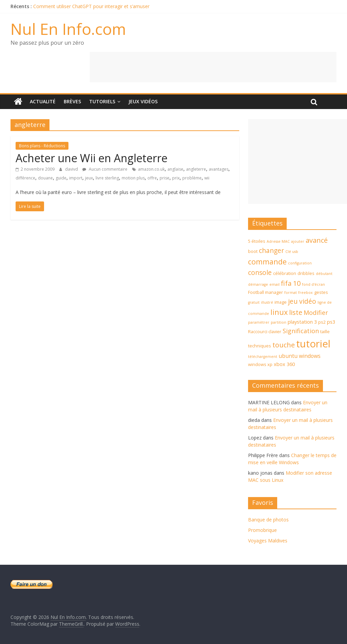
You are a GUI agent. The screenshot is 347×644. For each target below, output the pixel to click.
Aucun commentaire (105, 169)
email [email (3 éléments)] (274, 284)
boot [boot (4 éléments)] (253, 251)
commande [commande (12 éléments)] (267, 262)
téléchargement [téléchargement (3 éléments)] (263, 357)
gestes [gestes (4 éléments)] (321, 292)
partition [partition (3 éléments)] (279, 322)
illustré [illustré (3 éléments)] (267, 302)
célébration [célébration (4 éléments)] (285, 273)
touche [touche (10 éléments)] (284, 345)
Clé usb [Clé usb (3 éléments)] (292, 252)
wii (207, 178)
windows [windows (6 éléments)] (310, 356)
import (76, 178)
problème (192, 178)
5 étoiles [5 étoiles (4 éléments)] (257, 241)
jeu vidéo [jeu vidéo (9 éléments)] (302, 301)
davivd (72, 169)
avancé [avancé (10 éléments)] (317, 240)
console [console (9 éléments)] (260, 273)
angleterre (196, 169)
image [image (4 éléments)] (281, 302)
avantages (219, 169)
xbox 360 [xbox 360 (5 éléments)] (284, 364)
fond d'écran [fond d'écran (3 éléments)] (313, 284)
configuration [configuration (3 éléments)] (300, 263)
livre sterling (107, 178)
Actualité (43, 101)
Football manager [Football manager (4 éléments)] (266, 292)
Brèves (72, 101)
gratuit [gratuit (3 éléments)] (254, 302)
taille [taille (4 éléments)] (325, 331)
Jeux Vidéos (143, 101)
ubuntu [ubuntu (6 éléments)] (288, 356)
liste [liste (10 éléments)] (296, 312)
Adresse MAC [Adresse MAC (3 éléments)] (278, 241)
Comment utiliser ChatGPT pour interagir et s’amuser (91, 6)
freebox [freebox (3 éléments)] (305, 293)
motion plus (133, 178)
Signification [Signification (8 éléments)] (301, 331)
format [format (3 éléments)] (291, 293)
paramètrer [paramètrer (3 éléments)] (259, 322)
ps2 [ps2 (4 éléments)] (322, 322)
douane (45, 178)
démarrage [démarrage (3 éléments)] (258, 284)
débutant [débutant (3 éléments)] (324, 274)
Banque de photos (268, 520)
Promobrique (262, 530)
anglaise (175, 169)
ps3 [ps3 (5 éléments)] (331, 322)
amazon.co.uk (151, 169)
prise (165, 178)
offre (152, 178)
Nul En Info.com (68, 29)
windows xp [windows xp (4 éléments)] (260, 364)
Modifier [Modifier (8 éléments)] (316, 313)
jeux (89, 178)
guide (61, 178)
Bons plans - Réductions (42, 146)
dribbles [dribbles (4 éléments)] (306, 273)
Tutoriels (102, 101)
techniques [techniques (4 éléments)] (260, 346)
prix (176, 178)
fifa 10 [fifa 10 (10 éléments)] (291, 283)
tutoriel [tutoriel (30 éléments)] (313, 344)
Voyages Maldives (268, 541)
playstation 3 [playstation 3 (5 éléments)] (302, 322)
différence (25, 178)
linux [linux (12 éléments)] (279, 312)
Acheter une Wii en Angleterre (91, 158)
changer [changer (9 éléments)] (271, 251)
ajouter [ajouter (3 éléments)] (298, 241)
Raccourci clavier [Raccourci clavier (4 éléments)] (265, 331)
